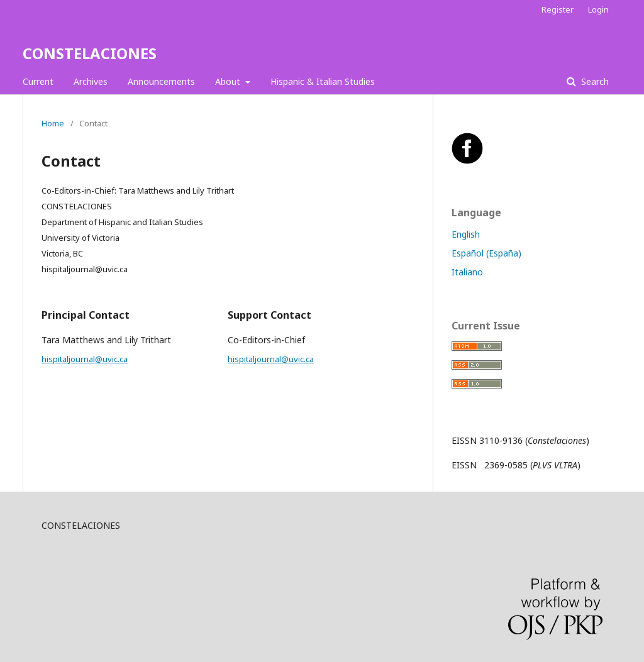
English (466, 234)
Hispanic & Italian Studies (323, 81)
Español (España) (486, 253)
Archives (91, 81)
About (229, 81)
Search (594, 81)
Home (53, 123)
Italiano (467, 272)
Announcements (161, 81)
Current (38, 81)
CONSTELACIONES (90, 53)
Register (558, 9)
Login (598, 9)
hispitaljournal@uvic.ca (85, 359)
